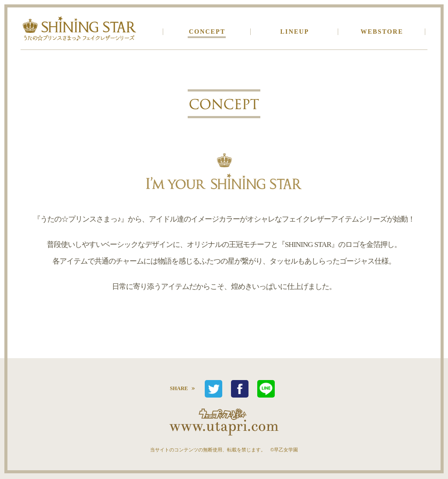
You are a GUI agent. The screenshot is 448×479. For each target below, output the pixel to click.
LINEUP (295, 32)
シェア (240, 389)
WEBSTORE (382, 32)
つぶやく (213, 389)
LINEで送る (266, 389)
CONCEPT (207, 32)
